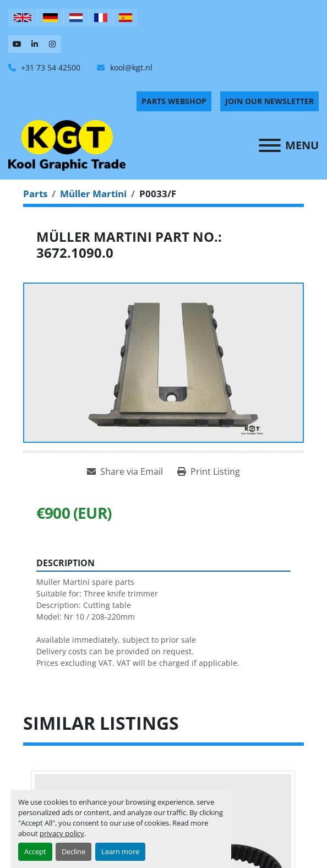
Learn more (120, 851)
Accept (35, 851)
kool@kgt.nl (130, 67)
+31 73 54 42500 (50, 67)
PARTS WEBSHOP (174, 101)
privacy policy (62, 833)
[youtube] (17, 44)
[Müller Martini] (93, 194)
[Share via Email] (125, 471)
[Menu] (270, 145)
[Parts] (35, 194)
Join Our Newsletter (269, 101)
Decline (73, 851)
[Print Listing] (209, 471)
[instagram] (52, 44)
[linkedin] (35, 44)
